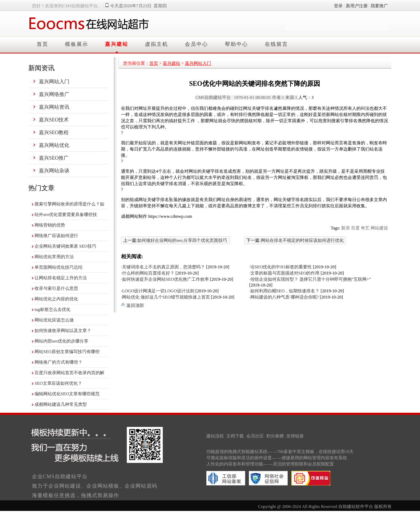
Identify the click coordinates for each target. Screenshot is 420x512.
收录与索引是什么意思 (56, 288)
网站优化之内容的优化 (56, 299)
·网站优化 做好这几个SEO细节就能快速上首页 (165, 297)
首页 (43, 44)
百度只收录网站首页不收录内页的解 (69, 373)
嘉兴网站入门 (54, 82)
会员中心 (197, 44)
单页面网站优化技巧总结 (58, 267)
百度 (355, 228)
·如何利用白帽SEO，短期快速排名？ (284, 291)
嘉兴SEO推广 (54, 158)
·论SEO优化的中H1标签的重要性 (280, 267)
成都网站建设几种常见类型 (61, 404)
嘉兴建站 (117, 44)
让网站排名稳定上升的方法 (61, 278)
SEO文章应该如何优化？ (58, 383)
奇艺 (365, 228)
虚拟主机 (157, 44)
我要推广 (379, 6)
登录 (338, 6)
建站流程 (215, 436)
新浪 (346, 228)
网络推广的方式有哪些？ (58, 362)
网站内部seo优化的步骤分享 (61, 341)
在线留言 (276, 44)
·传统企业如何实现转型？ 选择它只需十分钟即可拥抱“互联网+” (310, 279)
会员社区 (255, 436)
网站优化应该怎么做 (54, 320)
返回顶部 (132, 305)
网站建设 (379, 228)
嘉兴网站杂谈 (54, 171)
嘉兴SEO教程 (54, 133)
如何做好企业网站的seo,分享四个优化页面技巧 (182, 240)
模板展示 (77, 44)
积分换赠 (275, 436)
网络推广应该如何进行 (56, 236)
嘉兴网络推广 (54, 94)
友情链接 (295, 436)
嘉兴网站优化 (54, 145)
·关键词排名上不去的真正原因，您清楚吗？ (163, 267)
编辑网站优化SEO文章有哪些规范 (67, 394)
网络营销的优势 (50, 225)
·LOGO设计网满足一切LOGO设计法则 (158, 291)
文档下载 (235, 436)
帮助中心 (237, 44)
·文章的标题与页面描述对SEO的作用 (284, 273)
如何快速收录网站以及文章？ (63, 331)
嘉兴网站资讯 (54, 107)
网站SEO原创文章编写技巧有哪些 (67, 352)
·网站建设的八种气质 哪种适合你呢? (284, 297)
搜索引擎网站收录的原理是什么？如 (69, 204)
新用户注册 (357, 6)
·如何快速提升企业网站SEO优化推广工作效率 (165, 279)
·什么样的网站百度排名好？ (148, 273)
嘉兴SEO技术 (54, 120)
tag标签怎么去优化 (52, 309)
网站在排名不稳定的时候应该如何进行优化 (302, 240)
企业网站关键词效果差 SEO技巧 (65, 246)
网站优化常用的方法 (54, 257)
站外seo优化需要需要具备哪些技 (66, 215)
